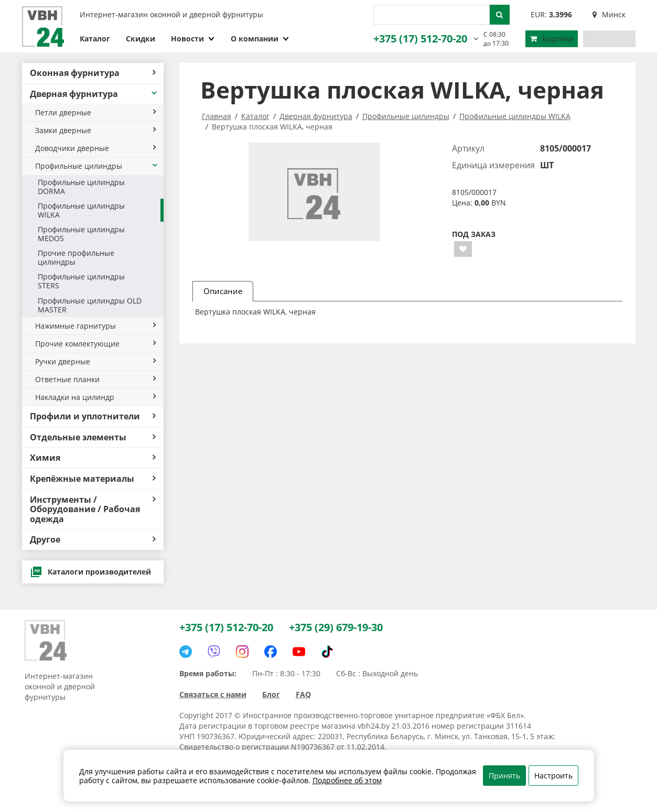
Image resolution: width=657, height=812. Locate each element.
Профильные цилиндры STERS (81, 281)
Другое (93, 539)
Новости (193, 39)
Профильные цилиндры (97, 166)
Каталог (95, 39)
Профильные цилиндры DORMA (81, 187)
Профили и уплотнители (93, 416)
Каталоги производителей (90, 572)
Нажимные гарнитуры (95, 326)
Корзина (552, 39)
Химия (93, 458)
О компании (260, 39)
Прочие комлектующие (95, 344)
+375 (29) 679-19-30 (336, 627)
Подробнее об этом (347, 780)
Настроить (553, 776)
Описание (223, 291)
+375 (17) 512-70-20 (420, 39)
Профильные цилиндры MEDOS (81, 234)
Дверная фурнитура (94, 94)
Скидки (141, 39)
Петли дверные (95, 112)
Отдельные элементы (93, 437)
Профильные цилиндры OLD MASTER (90, 305)
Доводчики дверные (95, 148)
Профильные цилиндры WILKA (81, 210)
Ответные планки (95, 379)
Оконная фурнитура (93, 73)
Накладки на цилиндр (95, 397)
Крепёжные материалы (93, 479)
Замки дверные (95, 130)
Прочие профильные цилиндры (76, 257)
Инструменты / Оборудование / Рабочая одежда (93, 509)
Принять (504, 776)
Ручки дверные (95, 361)
